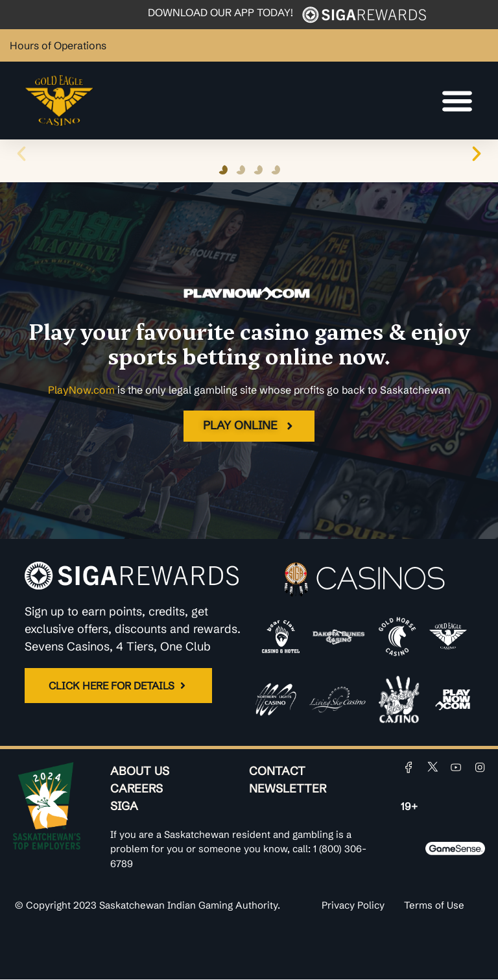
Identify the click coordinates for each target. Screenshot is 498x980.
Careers (136, 789)
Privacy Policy (353, 906)
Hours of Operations (58, 45)
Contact (277, 771)
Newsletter (288, 789)
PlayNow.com (81, 390)
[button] (21, 154)
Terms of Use (434, 906)
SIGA (124, 807)
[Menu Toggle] (457, 101)
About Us (140, 771)
